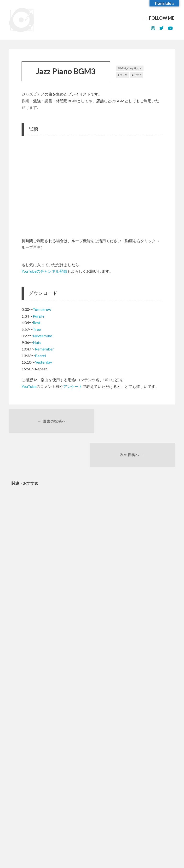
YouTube (29, 386)
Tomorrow (42, 309)
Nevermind (43, 336)
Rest (37, 322)
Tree (37, 329)
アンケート (73, 386)
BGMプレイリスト (130, 68)
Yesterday (43, 362)
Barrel (40, 356)
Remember (44, 349)
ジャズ (123, 75)
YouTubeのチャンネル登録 (44, 271)
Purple (39, 316)
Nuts (37, 342)
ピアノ (137, 75)
